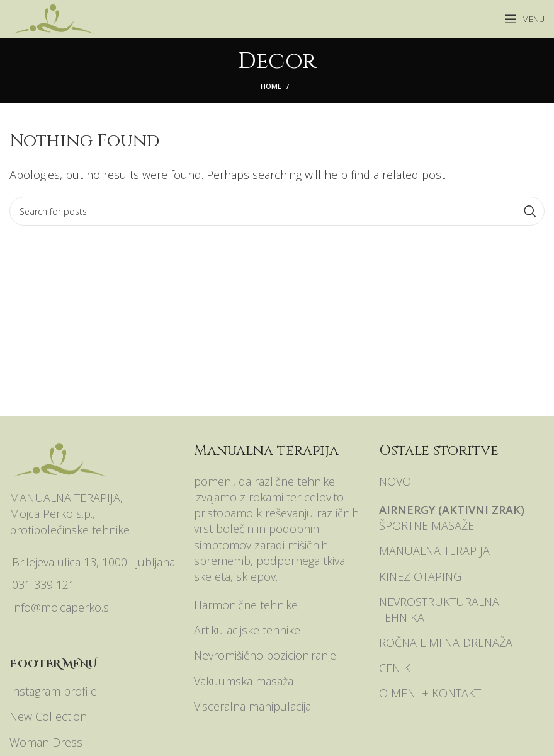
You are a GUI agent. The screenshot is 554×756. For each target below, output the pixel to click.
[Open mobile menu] (524, 19)
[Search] (277, 211)
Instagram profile (53, 691)
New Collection (48, 716)
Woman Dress (46, 742)
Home (271, 86)
